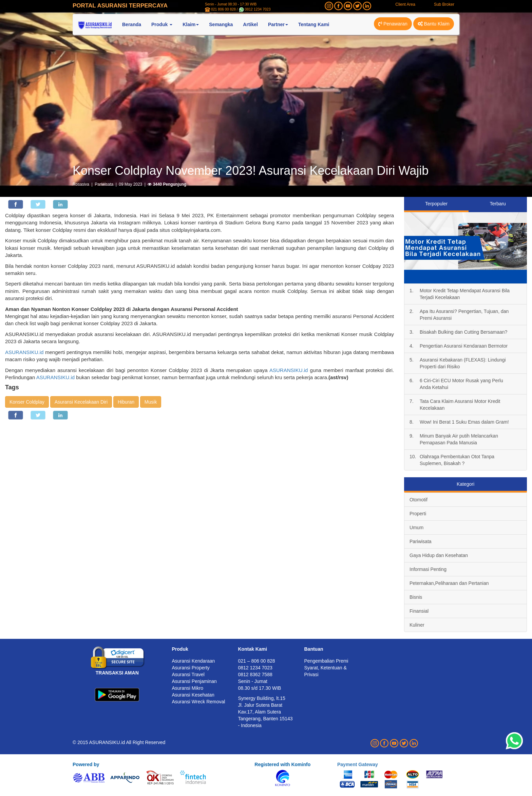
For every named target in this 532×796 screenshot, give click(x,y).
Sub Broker (444, 4)
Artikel (250, 24)
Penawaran (393, 24)
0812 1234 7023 (258, 9)
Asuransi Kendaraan (194, 661)
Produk (180, 649)
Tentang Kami (314, 24)
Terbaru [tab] (498, 204)
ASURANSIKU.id (24, 352)
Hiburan (126, 402)
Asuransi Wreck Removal (199, 702)
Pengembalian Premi (326, 661)
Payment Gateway (358, 764)
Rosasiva (81, 184)
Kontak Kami (253, 649)
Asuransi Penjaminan (194, 681)
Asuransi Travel (188, 674)
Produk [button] (162, 24)
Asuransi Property (191, 668)
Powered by (86, 764)
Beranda (132, 24)
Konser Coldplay (27, 402)
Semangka (221, 24)
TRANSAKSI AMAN (117, 673)
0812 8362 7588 (255, 674)
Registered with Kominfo (282, 764)
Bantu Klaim (434, 24)
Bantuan (314, 649)
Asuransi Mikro (188, 688)
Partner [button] (278, 24)
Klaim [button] (191, 24)
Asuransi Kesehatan (193, 695)
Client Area (405, 4)
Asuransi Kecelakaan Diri (81, 402)
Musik (151, 402)
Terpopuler (436, 204)
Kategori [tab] (465, 484)
